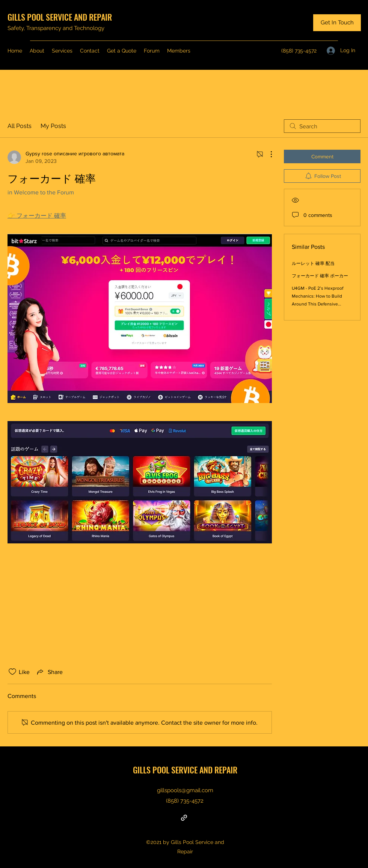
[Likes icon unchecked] (12, 672)
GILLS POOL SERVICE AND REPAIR (60, 17)
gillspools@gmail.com (185, 790)
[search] (322, 126)
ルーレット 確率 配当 (313, 263)
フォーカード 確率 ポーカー (320, 276)
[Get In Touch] (337, 23)
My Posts (53, 126)
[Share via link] (49, 672)
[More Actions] (267, 154)
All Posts (20, 126)
